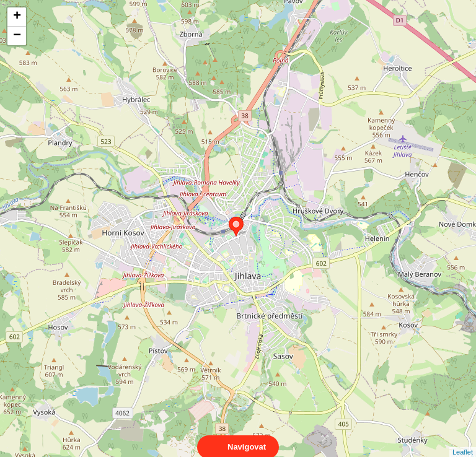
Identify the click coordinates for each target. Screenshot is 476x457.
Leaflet (463, 441)
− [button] (17, 36)
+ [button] (17, 17)
